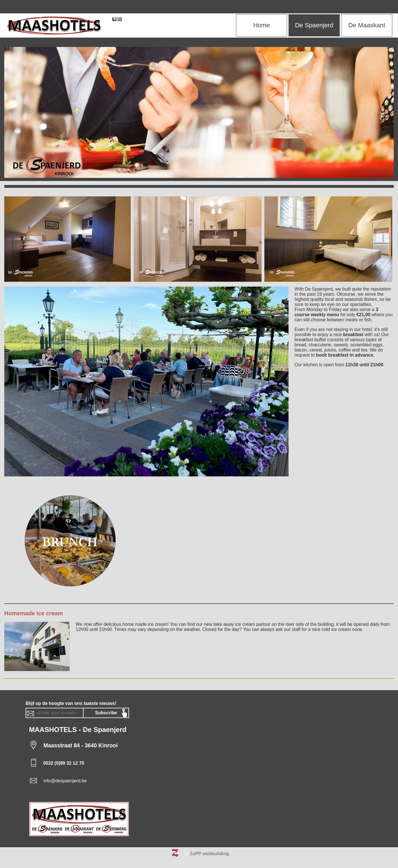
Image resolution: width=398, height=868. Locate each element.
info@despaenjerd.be (65, 781)
